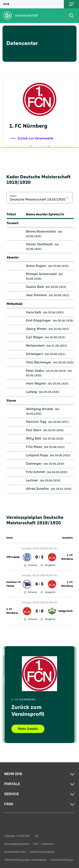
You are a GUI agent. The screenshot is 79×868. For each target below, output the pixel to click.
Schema (30, 565)
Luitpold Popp (37, 455)
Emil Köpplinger (38, 320)
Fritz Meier (34, 447)
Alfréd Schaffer (37, 489)
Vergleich (48, 565)
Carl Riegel (34, 337)
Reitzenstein (35, 346)
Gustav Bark (35, 287)
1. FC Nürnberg (67, 557)
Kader (13, 196)
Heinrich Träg (36, 422)
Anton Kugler (36, 266)
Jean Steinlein (36, 295)
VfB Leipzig (13, 557)
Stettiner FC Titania (14, 584)
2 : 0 (39, 611)
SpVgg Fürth (66, 611)
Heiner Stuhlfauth (39, 244)
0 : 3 (39, 584)
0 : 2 (39, 557)
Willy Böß (33, 439)
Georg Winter (36, 329)
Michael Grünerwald (41, 274)
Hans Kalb (34, 312)
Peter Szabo (35, 371)
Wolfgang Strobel (40, 409)
